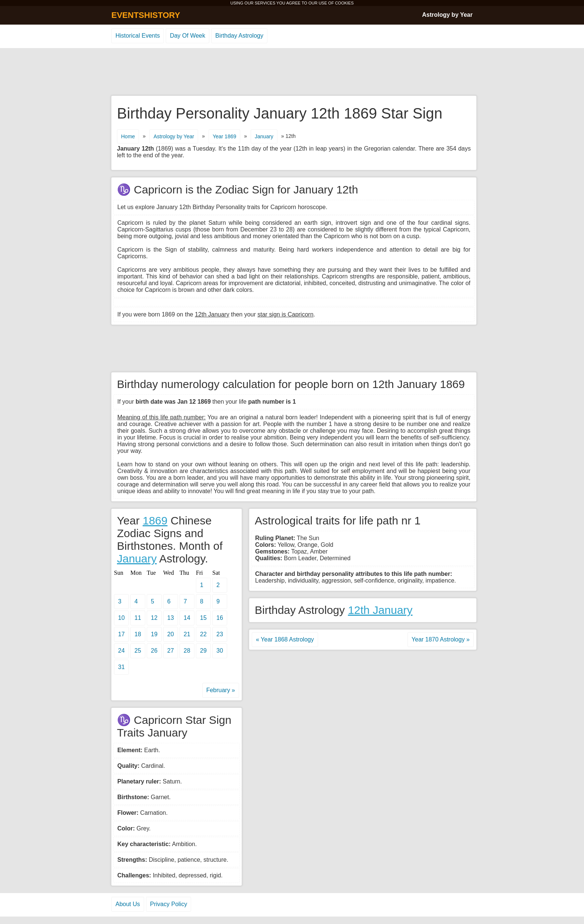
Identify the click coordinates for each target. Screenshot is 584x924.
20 (171, 634)
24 (121, 651)
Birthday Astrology (239, 36)
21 (187, 634)
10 (121, 618)
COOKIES (344, 3)
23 (220, 634)
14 (187, 618)
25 (138, 651)
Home (128, 136)
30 (220, 651)
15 (203, 618)
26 (154, 651)
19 (154, 634)
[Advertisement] (292, 72)
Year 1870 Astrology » (441, 639)
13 (171, 618)
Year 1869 (224, 136)
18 (138, 634)
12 (154, 618)
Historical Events (138, 36)
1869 (155, 521)
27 (171, 651)
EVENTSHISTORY (146, 15)
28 (187, 651)
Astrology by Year (447, 15)
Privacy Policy (169, 904)
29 (203, 651)
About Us (128, 904)
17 (121, 634)
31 (121, 667)
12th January (380, 610)
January (264, 136)
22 (203, 634)
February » (221, 690)
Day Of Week (188, 36)
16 (220, 618)
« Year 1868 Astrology (285, 639)
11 (138, 618)
